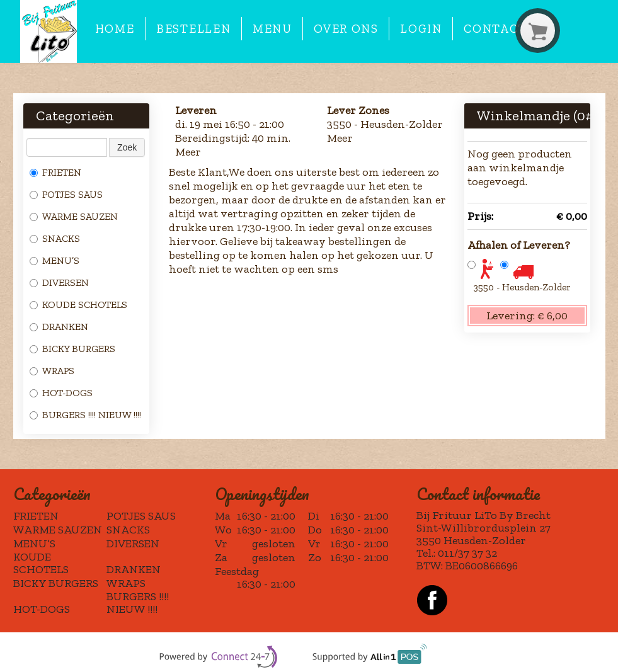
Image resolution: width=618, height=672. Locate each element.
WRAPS (52, 371)
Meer (188, 152)
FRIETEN (55, 172)
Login (421, 29)
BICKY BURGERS (72, 349)
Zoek (127, 147)
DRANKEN (59, 327)
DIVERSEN (59, 282)
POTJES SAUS (66, 194)
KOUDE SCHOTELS (78, 305)
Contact (495, 29)
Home (115, 29)
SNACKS (55, 238)
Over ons (346, 29)
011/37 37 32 (467, 553)
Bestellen (193, 29)
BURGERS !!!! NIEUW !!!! (85, 415)
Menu (272, 29)
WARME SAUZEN (74, 216)
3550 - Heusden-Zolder (522, 287)
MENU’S (54, 260)
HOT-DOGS (61, 393)
